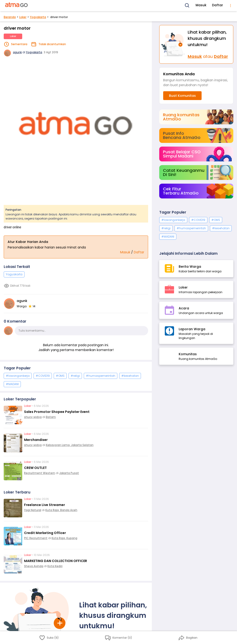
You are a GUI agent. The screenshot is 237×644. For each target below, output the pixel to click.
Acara (184, 308)
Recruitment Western (40, 473)
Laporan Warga (192, 329)
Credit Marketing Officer (45, 533)
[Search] (187, 6)
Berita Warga (190, 267)
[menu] (231, 6)
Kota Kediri (55, 566)
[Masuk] (174, 44)
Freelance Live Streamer (45, 505)
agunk (17, 52)
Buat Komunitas (182, 96)
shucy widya (33, 417)
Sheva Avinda (34, 566)
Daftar (218, 5)
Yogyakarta (38, 17)
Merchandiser (36, 440)
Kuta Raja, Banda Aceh (61, 510)
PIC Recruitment (36, 538)
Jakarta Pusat (69, 473)
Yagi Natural (33, 510)
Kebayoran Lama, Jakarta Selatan (70, 445)
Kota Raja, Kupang (64, 538)
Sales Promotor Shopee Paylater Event (57, 412)
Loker (23, 17)
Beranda (10, 17)
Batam (51, 417)
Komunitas (188, 354)
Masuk (201, 5)
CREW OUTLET (35, 468)
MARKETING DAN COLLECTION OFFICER (56, 561)
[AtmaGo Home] (17, 6)
